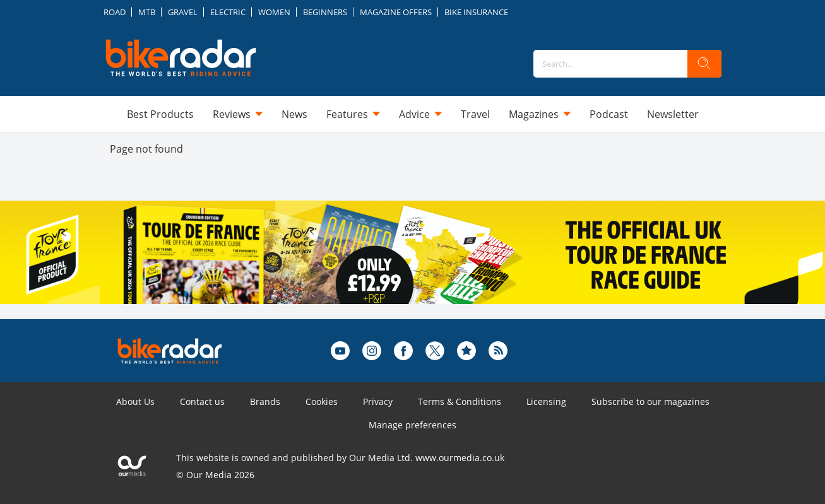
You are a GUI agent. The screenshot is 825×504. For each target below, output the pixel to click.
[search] (704, 64)
